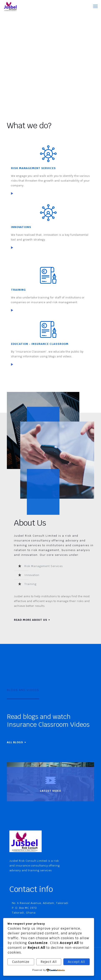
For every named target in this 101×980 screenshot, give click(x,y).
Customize (21, 962)
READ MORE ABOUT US (32, 620)
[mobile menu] (95, 6)
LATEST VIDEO (50, 791)
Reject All (49, 962)
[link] (12, 193)
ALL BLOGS (17, 742)
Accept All (76, 962)
